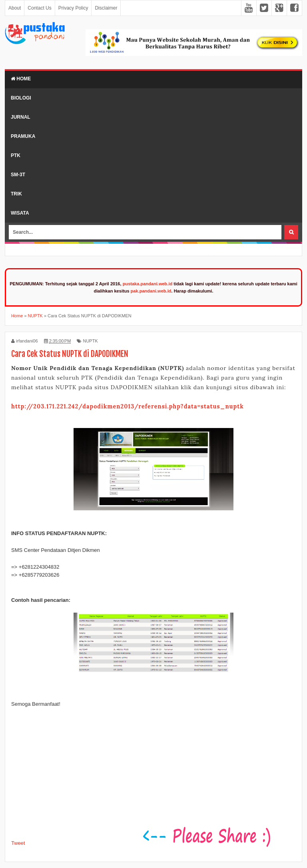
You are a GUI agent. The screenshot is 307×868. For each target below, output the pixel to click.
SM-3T (18, 175)
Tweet (18, 843)
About (15, 8)
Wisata (20, 213)
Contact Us (39, 8)
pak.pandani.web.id (151, 291)
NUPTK (90, 341)
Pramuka (23, 136)
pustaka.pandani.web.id (148, 284)
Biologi (21, 98)
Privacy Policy (73, 8)
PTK (16, 155)
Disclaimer (106, 8)
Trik (16, 194)
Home (21, 79)
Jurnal (21, 117)
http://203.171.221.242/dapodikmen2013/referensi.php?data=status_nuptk (128, 406)
